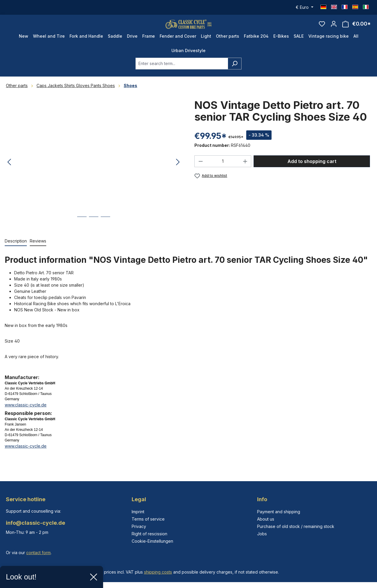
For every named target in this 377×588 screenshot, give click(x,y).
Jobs (262, 534)
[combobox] (182, 72)
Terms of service (148, 519)
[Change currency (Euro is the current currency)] (305, 7)
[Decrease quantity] (201, 170)
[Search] (235, 72)
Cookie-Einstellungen (152, 541)
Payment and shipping (279, 512)
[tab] (16, 250)
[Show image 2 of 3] (94, 230)
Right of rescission (149, 534)
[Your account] (334, 28)
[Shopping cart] (357, 28)
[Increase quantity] (245, 170)
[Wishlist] (322, 28)
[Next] (178, 171)
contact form (38, 553)
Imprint (138, 512)
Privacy (139, 526)
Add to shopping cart (312, 170)
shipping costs (158, 572)
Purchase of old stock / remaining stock (296, 526)
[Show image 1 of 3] (82, 230)
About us (266, 519)
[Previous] (9, 171)
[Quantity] (223, 170)
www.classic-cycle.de (26, 413)
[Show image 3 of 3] (105, 230)
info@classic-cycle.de (35, 523)
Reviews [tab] (38, 249)
